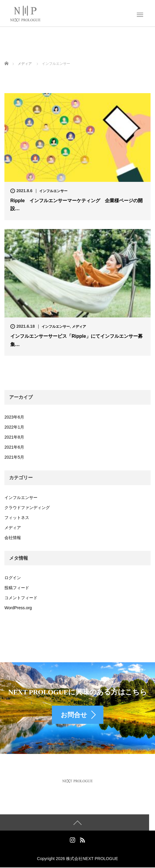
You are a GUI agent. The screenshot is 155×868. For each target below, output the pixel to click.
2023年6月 (14, 417)
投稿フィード (17, 588)
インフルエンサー (53, 191)
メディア (79, 327)
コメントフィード (21, 598)
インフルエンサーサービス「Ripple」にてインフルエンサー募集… (76, 340)
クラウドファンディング (27, 508)
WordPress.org (18, 608)
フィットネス (17, 518)
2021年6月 (14, 447)
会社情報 (13, 538)
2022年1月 (14, 427)
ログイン (13, 578)
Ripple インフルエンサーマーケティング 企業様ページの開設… (76, 205)
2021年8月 (14, 437)
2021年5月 (14, 457)
